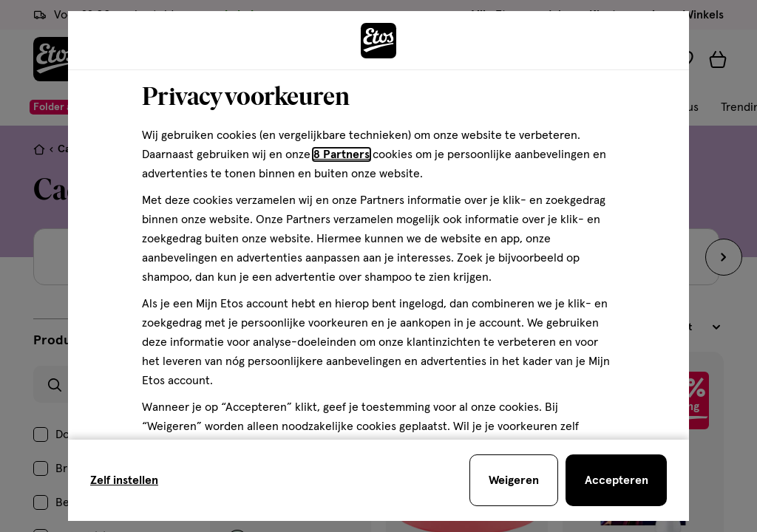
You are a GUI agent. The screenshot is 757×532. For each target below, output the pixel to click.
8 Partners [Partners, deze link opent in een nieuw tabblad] (342, 154)
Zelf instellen (124, 480)
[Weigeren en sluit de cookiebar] (514, 480)
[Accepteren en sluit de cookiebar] (616, 480)
